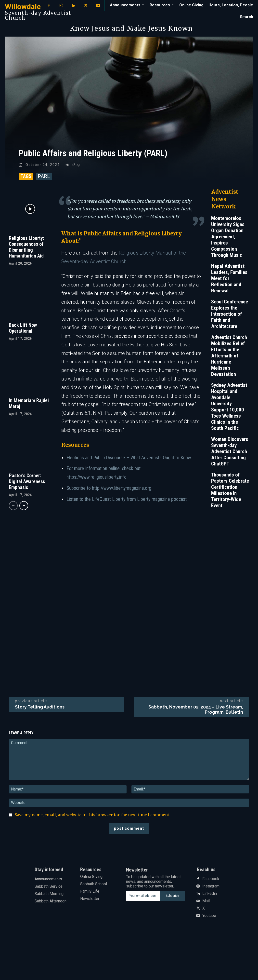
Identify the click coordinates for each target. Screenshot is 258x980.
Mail (206, 903)
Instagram (211, 889)
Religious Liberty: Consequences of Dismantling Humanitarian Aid (26, 249)
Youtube (209, 918)
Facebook (211, 881)
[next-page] (24, 508)
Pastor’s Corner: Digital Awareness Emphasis (27, 484)
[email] (143, 898)
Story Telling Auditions (40, 709)
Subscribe (172, 898)
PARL (44, 179)
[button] (246, 17)
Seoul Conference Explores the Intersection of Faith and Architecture (230, 316)
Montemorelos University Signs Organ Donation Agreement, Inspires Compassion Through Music (228, 239)
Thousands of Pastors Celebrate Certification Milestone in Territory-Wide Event (230, 493)
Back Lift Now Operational (23, 330)
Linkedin (210, 896)
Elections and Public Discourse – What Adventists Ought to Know (129, 460)
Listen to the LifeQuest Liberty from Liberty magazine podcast (127, 502)
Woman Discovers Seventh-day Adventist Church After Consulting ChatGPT (230, 454)
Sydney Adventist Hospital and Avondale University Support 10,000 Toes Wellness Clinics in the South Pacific (229, 409)
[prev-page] (13, 508)
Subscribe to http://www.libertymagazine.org (109, 490)
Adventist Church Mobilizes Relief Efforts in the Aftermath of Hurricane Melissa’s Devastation (229, 358)
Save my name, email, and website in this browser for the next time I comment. (92, 817)
